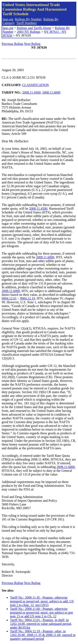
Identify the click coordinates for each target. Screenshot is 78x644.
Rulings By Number (28, 19)
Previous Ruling (12, 44)
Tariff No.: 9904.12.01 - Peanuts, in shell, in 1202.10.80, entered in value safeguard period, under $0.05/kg (41, 624)
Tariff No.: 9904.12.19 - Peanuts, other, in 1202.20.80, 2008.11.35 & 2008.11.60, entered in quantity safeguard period (43, 635)
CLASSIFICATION (36, 85)
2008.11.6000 (51, 92)
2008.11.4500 (31, 92)
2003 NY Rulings (28, 32)
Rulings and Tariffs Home (34, 28)
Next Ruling (32, 44)
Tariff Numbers (27, 23)
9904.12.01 (9, 298)
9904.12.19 (27, 298)
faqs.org (8, 19)
